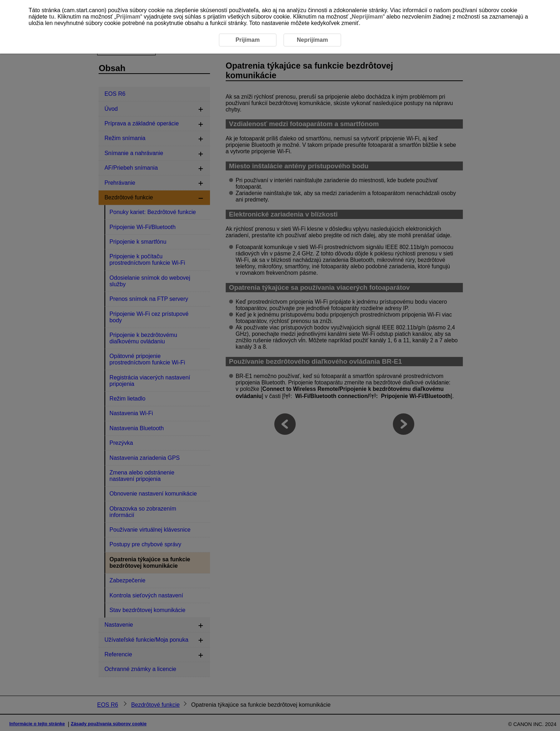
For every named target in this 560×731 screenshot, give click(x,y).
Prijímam (128, 17)
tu (52, 17)
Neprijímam (367, 17)
